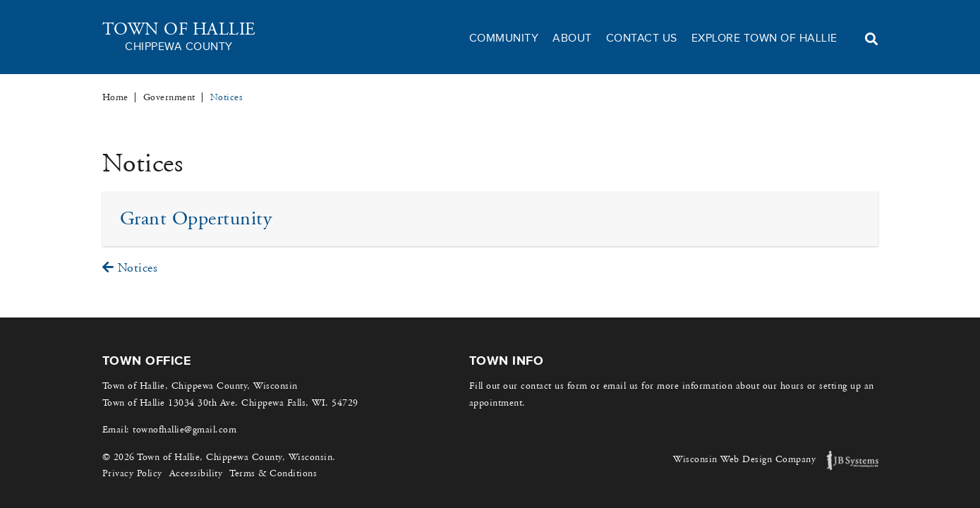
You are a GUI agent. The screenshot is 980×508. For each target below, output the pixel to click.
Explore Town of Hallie (764, 38)
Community (504, 38)
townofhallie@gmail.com (184, 430)
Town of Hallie (179, 37)
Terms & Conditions (273, 473)
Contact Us (642, 38)
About (572, 38)
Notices (130, 268)
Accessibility (196, 473)
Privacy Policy (132, 473)
